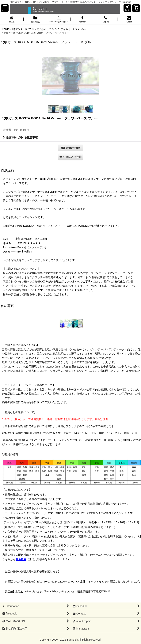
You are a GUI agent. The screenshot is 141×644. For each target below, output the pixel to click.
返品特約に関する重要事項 (20, 137)
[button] (5, 8)
